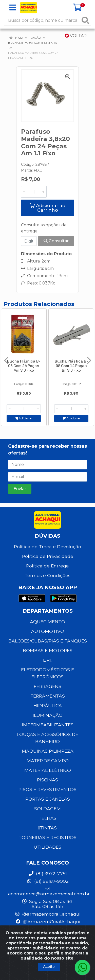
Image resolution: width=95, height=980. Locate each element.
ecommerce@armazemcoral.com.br (49, 891)
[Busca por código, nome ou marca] (42, 20)
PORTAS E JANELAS (48, 799)
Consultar (56, 241)
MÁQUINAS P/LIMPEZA (48, 751)
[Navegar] (6, 361)
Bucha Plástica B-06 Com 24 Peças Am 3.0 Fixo (24, 366)
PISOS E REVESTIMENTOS (48, 789)
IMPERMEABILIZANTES (48, 725)
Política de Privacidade (48, 556)
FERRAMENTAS (48, 696)
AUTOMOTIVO (48, 631)
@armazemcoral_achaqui (48, 914)
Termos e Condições (48, 575)
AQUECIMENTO (48, 622)
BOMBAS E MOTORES (48, 650)
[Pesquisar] (85, 20)
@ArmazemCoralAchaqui (48, 922)
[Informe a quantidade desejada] (34, 192)
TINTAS (47, 828)
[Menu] (13, 8)
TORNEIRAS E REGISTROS (48, 837)
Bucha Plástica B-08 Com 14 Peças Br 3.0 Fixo (71, 366)
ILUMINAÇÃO (48, 715)
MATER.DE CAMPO (48, 761)
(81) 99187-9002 (48, 881)
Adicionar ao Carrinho (48, 208)
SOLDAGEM (48, 809)
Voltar (76, 36)
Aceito (49, 967)
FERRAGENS (48, 686)
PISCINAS (48, 780)
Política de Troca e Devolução (48, 547)
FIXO (38, 170)
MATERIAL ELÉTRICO (48, 770)
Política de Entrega (48, 566)
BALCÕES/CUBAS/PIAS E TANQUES (48, 641)
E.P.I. (48, 660)
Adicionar (24, 419)
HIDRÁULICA (48, 706)
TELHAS (48, 818)
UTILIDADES (48, 847)
